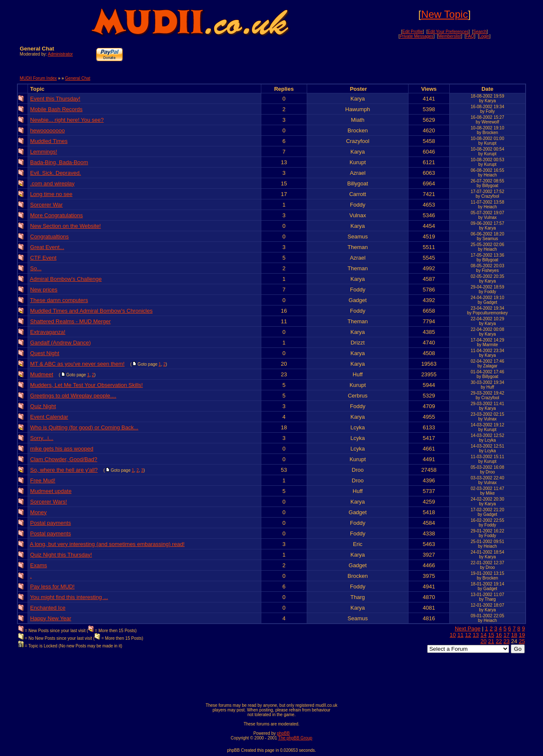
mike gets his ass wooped (62, 449)
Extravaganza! (48, 332)
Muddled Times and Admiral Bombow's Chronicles (91, 311)
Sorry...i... (42, 438)
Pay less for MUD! (52, 587)
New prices (44, 290)
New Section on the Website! (66, 226)
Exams (39, 565)
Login (484, 36)
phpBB (283, 733)
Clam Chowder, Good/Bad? (64, 459)
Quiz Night (43, 406)
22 (499, 641)
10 (453, 635)
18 (514, 635)
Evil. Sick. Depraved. (56, 173)
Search (480, 32)
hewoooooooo (48, 130)
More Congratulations (56, 215)
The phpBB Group (295, 738)
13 (476, 635)
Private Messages (416, 36)
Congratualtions (49, 237)
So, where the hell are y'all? (64, 470)
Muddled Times (49, 141)
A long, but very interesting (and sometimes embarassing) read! (107, 544)
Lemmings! (44, 152)
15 (491, 635)
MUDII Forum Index (38, 78)
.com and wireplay (52, 183)
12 (468, 635)
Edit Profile (412, 32)
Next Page (468, 629)
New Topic (445, 14)
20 (483, 641)
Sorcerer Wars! (49, 502)
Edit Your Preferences (448, 32)
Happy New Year (51, 618)
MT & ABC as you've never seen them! (77, 364)
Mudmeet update (51, 491)
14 (483, 635)
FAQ (470, 36)
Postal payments (50, 523)
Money (38, 512)
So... (36, 268)
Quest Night (45, 353)
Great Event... (47, 247)
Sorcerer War (46, 205)
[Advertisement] (424, 58)
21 (491, 641)
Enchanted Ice (48, 608)
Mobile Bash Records (56, 109)
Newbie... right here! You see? (67, 120)
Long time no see (51, 194)
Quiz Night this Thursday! (61, 555)
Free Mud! (43, 480)
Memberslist (450, 36)
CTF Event (43, 258)
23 (507, 641)
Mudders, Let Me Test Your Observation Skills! (87, 385)
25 (522, 641)
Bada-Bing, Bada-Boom (59, 162)
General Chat (77, 78)
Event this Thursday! (55, 99)
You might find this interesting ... (69, 597)
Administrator (60, 54)
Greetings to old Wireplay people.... (73, 396)
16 (499, 635)
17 (507, 635)
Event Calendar (49, 417)
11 (460, 635)
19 (522, 635)
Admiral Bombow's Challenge (66, 279)
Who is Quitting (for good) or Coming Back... (84, 427)
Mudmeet (42, 374)
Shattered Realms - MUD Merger (70, 321)
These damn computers (59, 300)
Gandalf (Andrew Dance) (60, 343)
